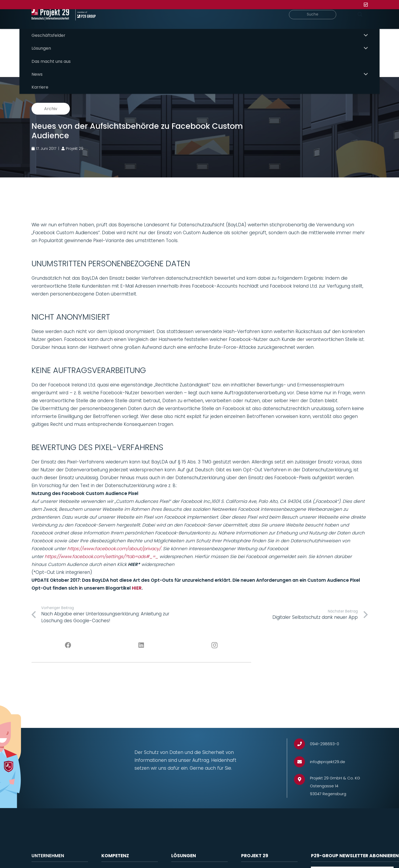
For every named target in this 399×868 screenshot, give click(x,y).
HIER (137, 573)
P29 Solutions (353, 48)
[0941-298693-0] (302, 729)
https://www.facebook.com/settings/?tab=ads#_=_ (101, 542)
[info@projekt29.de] (302, 747)
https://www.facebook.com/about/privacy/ (114, 534)
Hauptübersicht (206, 48)
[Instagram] (214, 630)
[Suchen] (360, 24)
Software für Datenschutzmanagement (198, 860)
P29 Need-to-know (256, 48)
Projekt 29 (42, 857)
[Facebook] (68, 630)
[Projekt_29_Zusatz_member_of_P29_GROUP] (102, 24)
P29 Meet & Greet (308, 48)
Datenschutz (114, 857)
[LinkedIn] (141, 630)
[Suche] (317, 24)
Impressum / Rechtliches (266, 857)
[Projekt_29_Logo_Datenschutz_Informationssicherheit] (57, 24)
